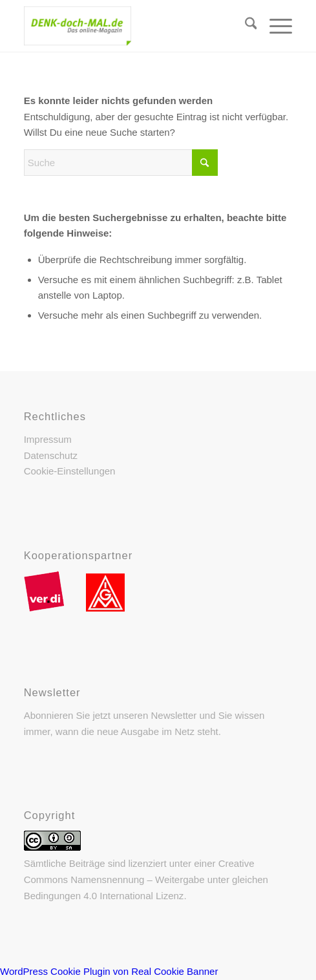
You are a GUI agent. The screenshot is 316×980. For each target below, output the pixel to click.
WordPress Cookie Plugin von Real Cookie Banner (109, 971)
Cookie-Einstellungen (70, 471)
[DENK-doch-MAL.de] (132, 26)
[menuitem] (245, 26)
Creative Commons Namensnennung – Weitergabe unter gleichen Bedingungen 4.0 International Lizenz (146, 879)
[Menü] (274, 26)
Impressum (48, 439)
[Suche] (245, 26)
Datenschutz (51, 455)
